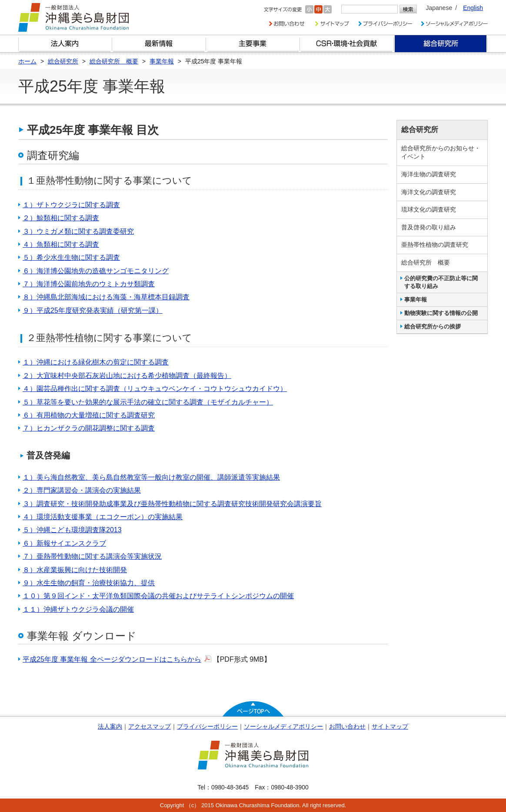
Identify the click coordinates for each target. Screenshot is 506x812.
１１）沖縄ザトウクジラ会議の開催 (78, 609)
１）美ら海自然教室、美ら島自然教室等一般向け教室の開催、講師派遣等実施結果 (151, 477)
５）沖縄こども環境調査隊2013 (72, 530)
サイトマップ (390, 726)
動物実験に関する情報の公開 (441, 313)
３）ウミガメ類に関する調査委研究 (78, 231)
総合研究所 (441, 44)
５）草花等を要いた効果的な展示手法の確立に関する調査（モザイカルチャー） (148, 402)
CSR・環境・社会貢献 (347, 44)
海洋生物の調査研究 (429, 174)
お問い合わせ (347, 726)
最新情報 (159, 44)
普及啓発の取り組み (429, 227)
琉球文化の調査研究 (429, 209)
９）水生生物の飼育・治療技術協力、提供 (89, 583)
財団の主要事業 (253, 44)
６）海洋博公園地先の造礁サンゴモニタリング (96, 271)
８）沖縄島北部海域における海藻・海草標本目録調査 (106, 297)
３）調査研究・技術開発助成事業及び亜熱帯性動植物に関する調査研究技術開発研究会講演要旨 (172, 504)
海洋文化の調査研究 (429, 192)
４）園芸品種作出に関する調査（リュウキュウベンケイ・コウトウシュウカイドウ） (155, 389)
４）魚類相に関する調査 (61, 244)
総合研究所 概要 (426, 262)
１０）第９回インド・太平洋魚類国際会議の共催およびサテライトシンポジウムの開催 (158, 596)
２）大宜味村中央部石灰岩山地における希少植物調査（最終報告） (127, 376)
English (473, 8)
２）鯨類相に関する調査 (61, 218)
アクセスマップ (150, 726)
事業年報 (416, 300)
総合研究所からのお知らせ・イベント (441, 152)
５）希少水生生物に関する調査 (71, 257)
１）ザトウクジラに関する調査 (71, 205)
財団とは (65, 44)
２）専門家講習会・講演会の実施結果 (82, 490)
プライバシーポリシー (207, 726)
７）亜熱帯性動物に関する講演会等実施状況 (92, 556)
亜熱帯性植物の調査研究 (435, 245)
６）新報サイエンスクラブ (64, 543)
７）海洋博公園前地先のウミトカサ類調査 (89, 284)
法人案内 (110, 726)
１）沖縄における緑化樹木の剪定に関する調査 (96, 362)
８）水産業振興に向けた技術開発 (75, 570)
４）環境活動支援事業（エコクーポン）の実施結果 (103, 517)
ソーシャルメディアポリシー (283, 726)
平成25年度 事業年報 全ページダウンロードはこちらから (112, 659)
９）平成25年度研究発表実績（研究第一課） (93, 310)
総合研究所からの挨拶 (433, 326)
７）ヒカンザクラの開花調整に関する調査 (89, 428)
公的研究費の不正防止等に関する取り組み (441, 282)
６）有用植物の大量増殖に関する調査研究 (89, 415)
